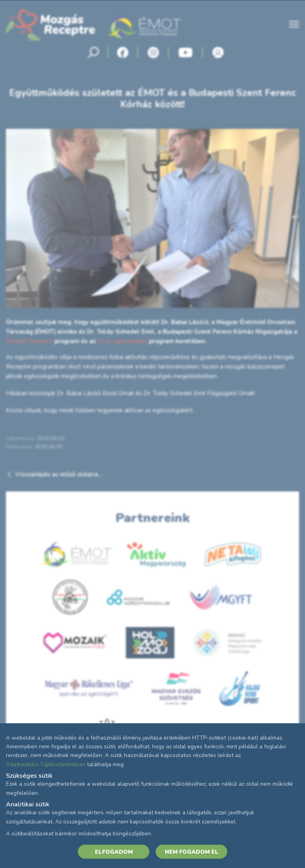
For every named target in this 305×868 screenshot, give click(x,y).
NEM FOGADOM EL (192, 851)
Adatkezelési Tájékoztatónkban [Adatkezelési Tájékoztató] (46, 764)
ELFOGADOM (114, 851)
